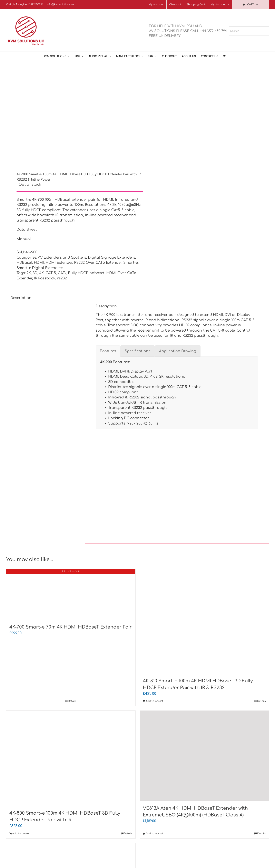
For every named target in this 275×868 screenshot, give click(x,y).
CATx (62, 273)
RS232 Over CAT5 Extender (98, 263)
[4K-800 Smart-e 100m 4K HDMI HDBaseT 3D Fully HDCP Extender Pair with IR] (71, 758)
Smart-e (131, 263)
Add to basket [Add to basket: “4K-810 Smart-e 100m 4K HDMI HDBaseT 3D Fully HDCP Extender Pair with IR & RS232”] (154, 701)
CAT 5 (51, 273)
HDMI (39, 263)
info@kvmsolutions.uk (60, 4)
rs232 (62, 278)
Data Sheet (27, 230)
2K (29, 273)
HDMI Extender (59, 263)
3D (35, 273)
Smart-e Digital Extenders (40, 268)
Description (21, 298)
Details (72, 701)
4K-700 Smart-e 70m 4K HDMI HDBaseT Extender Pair (71, 627)
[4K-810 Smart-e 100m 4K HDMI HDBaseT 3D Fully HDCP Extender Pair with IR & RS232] (204, 621)
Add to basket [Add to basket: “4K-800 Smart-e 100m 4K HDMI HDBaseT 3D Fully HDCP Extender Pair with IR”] (21, 834)
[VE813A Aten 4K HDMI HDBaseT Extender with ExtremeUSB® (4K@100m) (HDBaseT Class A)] (204, 756)
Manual (24, 239)
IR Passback (45, 278)
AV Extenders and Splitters (62, 258)
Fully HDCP (78, 273)
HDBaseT (24, 263)
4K (41, 273)
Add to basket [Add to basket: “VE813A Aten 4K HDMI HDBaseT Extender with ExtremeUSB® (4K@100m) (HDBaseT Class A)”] (154, 834)
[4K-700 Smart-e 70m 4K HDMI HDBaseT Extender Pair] (71, 594)
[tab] (21, 298)
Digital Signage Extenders (112, 258)
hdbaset (97, 273)
